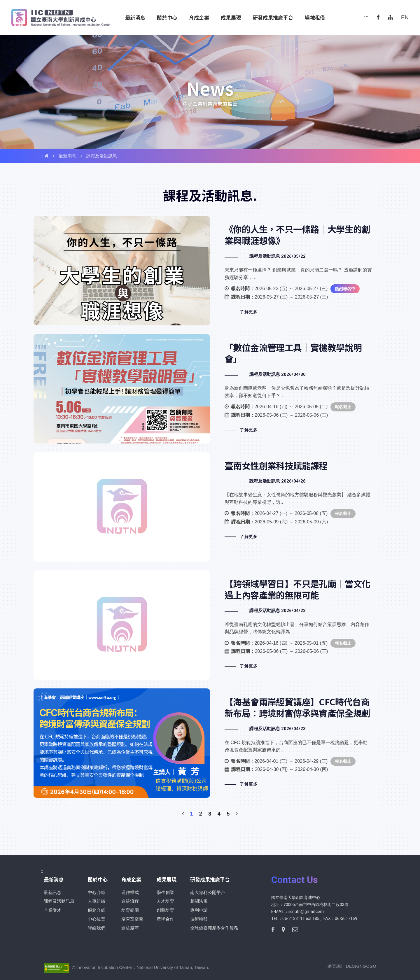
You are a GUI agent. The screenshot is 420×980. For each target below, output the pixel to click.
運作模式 (130, 892)
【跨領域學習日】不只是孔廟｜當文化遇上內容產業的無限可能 (210, 625)
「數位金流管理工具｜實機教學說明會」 (210, 389)
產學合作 (165, 919)
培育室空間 (132, 919)
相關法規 (199, 901)
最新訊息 (52, 892)
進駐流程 (130, 901)
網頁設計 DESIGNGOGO (352, 966)
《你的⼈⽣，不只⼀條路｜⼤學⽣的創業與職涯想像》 (210, 271)
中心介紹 (97, 892)
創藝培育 (165, 910)
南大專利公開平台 (208, 892)
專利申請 (199, 910)
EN (405, 17)
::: (366, 17)
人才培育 (165, 901)
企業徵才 (52, 910)
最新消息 (67, 156)
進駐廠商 (130, 928)
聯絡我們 (97, 928)
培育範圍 (130, 910)
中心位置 (97, 919)
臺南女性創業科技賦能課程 (210, 507)
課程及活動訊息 (102, 156)
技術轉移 (199, 919)
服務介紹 (97, 910)
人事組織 (97, 901)
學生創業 (165, 892)
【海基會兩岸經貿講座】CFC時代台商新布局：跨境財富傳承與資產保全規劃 (210, 743)
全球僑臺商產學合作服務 (214, 928)
